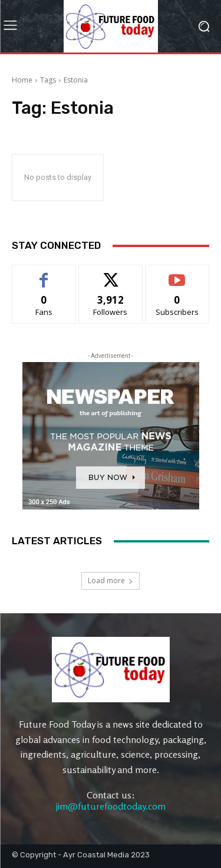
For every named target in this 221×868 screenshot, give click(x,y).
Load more (111, 581)
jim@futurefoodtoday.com (111, 806)
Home (22, 80)
